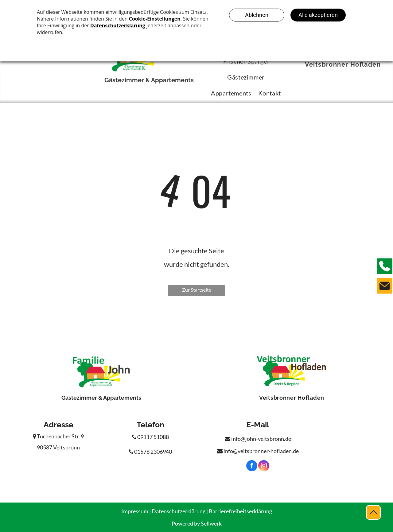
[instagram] (264, 466)
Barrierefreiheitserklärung (240, 511)
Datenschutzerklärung (179, 511)
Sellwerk (211, 523)
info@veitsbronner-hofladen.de (258, 451)
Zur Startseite (197, 290)
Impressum (135, 511)
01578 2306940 (150, 452)
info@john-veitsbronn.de (258, 439)
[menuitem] (243, 77)
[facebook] (252, 466)
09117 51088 (150, 437)
